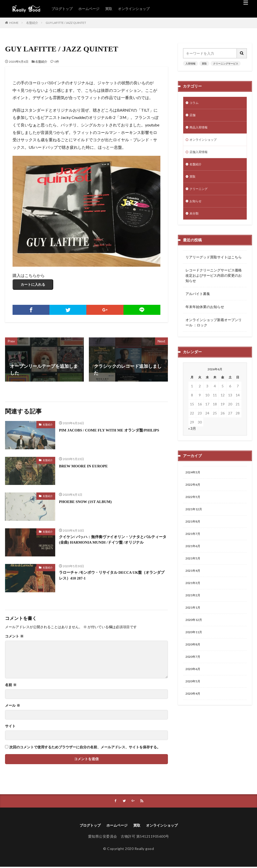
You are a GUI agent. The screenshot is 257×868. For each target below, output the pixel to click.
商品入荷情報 (200, 129)
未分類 (195, 221)
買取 (109, 9)
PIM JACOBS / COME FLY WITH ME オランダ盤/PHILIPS (107, 433)
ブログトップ (62, 9)
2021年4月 (194, 585)
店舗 (193, 116)
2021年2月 (194, 611)
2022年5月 (194, 506)
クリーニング (200, 195)
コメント (14, 636)
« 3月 (192, 436)
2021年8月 (194, 532)
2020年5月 (194, 702)
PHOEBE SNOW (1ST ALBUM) (91, 501)
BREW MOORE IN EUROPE (88, 466)
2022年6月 (194, 493)
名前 (11, 685)
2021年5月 (194, 572)
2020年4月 (194, 715)
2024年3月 (194, 480)
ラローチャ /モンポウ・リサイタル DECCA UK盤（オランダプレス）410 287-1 (113, 576)
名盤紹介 (32, 23)
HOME (14, 23)
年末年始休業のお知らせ (205, 314)
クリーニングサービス (226, 63)
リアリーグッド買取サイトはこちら (214, 265)
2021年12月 (195, 519)
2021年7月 (194, 546)
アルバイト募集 (198, 301)
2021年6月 (194, 559)
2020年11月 (195, 650)
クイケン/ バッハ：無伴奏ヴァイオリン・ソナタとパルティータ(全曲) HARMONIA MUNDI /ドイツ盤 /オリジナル (112, 544)
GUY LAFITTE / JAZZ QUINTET (66, 23)
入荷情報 (190, 63)
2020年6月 (194, 689)
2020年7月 (194, 676)
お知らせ (197, 208)
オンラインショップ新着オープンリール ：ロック (214, 330)
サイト (10, 726)
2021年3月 (194, 598)
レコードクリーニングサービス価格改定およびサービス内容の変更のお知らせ (214, 283)
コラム (195, 103)
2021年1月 (194, 624)
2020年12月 (195, 637)
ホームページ (89, 9)
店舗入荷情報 (200, 155)
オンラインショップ (134, 9)
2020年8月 (194, 663)
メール (13, 706)
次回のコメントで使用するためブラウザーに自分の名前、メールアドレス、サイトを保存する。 (85, 747)
